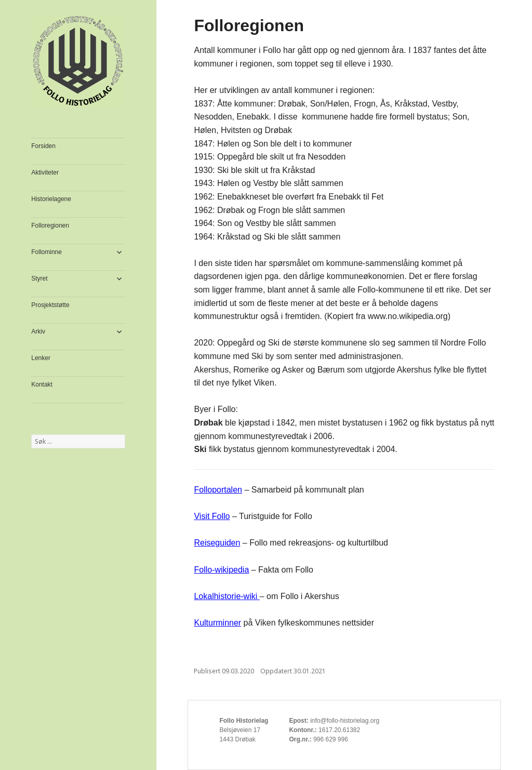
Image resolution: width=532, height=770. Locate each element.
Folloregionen (50, 225)
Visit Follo (212, 516)
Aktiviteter (45, 172)
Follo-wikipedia (221, 570)
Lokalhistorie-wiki (227, 596)
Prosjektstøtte (50, 305)
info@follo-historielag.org (345, 721)
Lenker (41, 358)
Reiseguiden (217, 543)
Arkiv (38, 331)
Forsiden (43, 146)
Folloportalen (218, 490)
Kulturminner (217, 623)
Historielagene (51, 199)
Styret (39, 278)
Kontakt (42, 384)
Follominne (46, 252)
